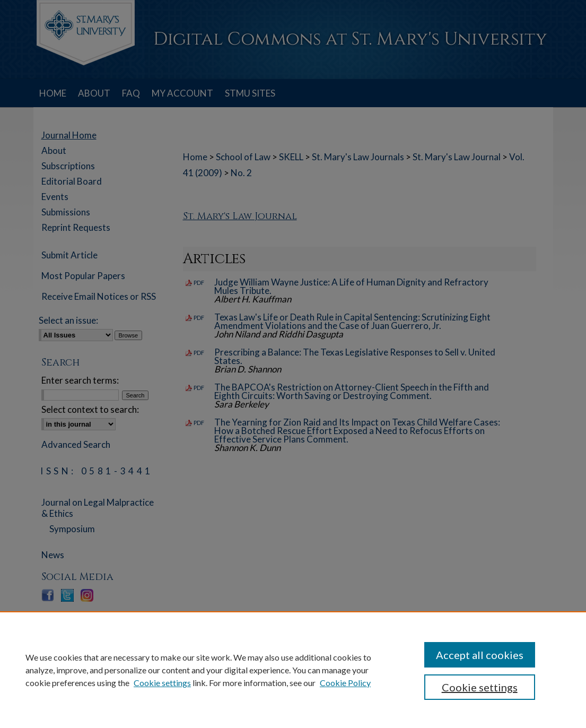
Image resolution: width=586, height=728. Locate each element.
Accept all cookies (480, 655)
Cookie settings (162, 683)
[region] (293, 670)
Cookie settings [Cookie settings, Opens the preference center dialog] (480, 687)
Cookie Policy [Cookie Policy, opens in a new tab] (345, 683)
